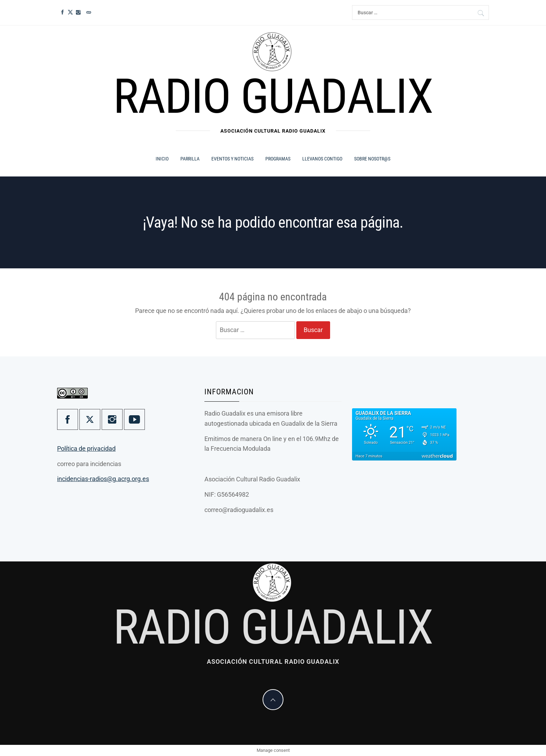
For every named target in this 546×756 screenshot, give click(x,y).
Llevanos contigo (322, 159)
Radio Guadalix (273, 96)
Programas (278, 159)
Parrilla (190, 159)
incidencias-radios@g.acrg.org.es (103, 479)
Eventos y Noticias (232, 159)
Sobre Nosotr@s (372, 159)
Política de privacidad (86, 448)
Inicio (162, 159)
